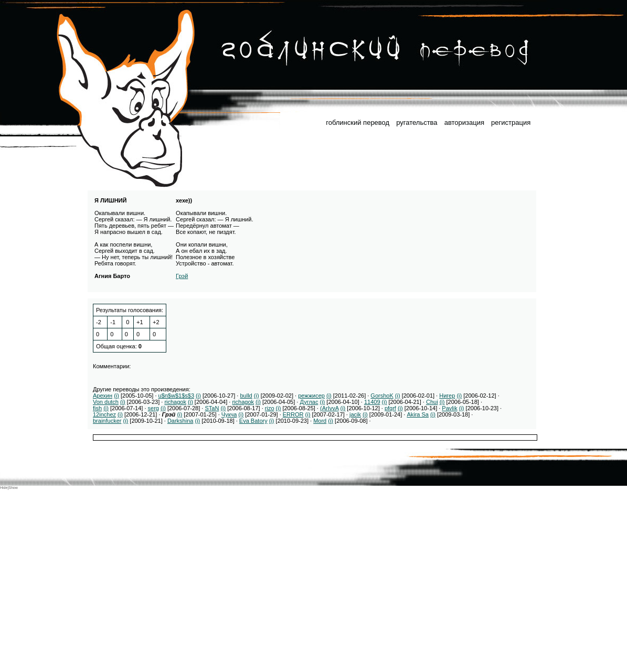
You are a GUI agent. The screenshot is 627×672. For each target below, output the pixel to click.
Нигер (447, 396)
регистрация (511, 122)
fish (97, 408)
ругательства (417, 122)
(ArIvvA (329, 408)
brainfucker (107, 421)
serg (153, 408)
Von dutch (106, 402)
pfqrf (390, 408)
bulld (246, 396)
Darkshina (180, 421)
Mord (320, 421)
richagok (175, 402)
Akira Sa (418, 414)
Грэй (182, 276)
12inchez (104, 414)
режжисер (311, 396)
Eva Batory (253, 421)
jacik (355, 414)
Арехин (103, 396)
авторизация (464, 122)
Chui (432, 402)
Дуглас (309, 402)
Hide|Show (9, 488)
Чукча (229, 414)
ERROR (293, 414)
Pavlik (449, 408)
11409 (372, 402)
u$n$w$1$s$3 (177, 396)
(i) (116, 396)
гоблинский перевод (358, 122)
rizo (270, 408)
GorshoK (382, 396)
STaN (212, 408)
